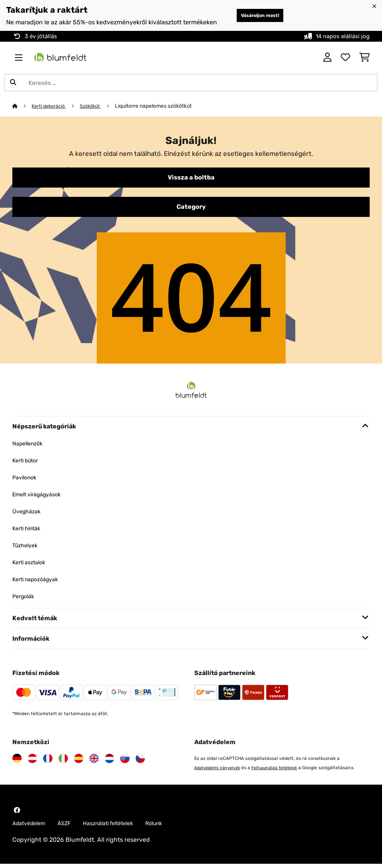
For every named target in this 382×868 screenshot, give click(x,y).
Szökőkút (96, 106)
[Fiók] (327, 58)
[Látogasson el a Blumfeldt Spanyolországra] (79, 761)
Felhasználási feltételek (283, 771)
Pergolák (25, 599)
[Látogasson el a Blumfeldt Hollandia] (109, 761)
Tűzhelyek (27, 548)
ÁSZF (71, 827)
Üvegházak (28, 514)
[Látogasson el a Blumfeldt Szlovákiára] (125, 761)
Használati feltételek (120, 827)
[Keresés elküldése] (13, 83)
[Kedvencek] (345, 58)
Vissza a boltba (191, 178)
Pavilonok (26, 480)
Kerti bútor (28, 463)
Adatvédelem (32, 827)
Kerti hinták (29, 531)
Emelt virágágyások (41, 497)
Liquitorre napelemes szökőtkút (160, 106)
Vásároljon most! (253, 15)
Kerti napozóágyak (39, 582)
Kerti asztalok (32, 565)
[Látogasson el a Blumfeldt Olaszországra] (63, 761)
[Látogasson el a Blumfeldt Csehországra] (140, 761)
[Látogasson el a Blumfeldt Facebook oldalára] (17, 813)
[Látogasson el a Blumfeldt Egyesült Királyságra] (94, 761)
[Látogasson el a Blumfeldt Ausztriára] (32, 761)
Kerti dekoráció (51, 106)
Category (191, 209)
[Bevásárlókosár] (364, 58)
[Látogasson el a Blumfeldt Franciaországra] (48, 761)
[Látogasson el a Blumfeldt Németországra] (17, 761)
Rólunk (172, 827)
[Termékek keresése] (191, 83)
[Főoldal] (22, 106)
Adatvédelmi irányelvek (220, 771)
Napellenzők (30, 446)
